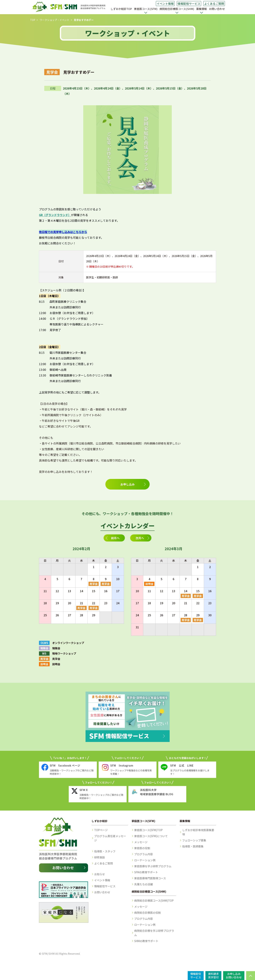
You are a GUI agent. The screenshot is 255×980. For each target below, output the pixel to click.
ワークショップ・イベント (55, 20)
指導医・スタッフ (105, 851)
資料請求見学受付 (213, 975)
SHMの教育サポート (146, 941)
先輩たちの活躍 (144, 884)
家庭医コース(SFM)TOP (148, 830)
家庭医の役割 (142, 848)
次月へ (140, 538)
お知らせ (100, 874)
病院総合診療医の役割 (148, 913)
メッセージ (141, 842)
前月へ (115, 538)
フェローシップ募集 (194, 840)
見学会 (94, 584)
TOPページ (101, 830)
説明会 (149, 584)
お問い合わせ (217, 9)
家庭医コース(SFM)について (151, 836)
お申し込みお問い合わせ (234, 975)
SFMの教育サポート (146, 872)
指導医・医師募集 (193, 846)
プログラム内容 (144, 854)
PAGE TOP (251, 976)
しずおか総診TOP (121, 9)
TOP (33, 20)
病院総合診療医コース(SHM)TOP (154, 901)
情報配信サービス (189, 4)
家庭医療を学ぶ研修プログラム (153, 866)
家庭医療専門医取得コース (150, 878)
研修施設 (100, 857)
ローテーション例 (145, 860)
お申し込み (127, 484)
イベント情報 (165, 4)
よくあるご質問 (214, 4)
